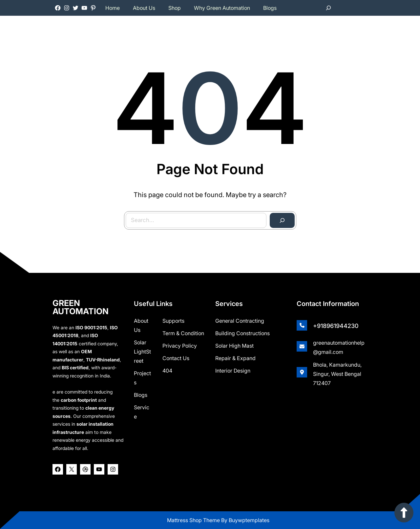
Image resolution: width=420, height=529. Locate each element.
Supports (173, 321)
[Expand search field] (328, 8)
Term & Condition (183, 333)
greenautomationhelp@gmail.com (339, 347)
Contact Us (176, 358)
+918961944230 (336, 326)
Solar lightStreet (142, 352)
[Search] (281, 219)
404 (167, 371)
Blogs (141, 395)
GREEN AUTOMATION (81, 307)
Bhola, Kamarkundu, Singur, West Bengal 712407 (337, 374)
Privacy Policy (180, 346)
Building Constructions (242, 333)
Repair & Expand (235, 358)
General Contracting (240, 321)
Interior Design (233, 371)
